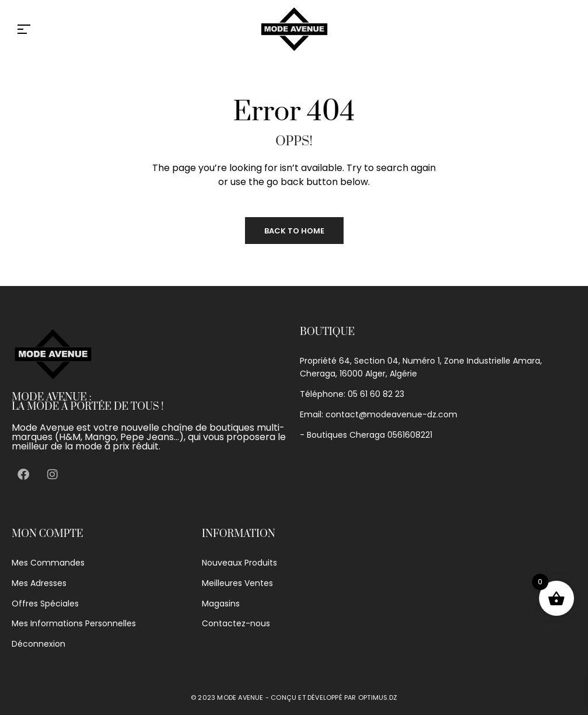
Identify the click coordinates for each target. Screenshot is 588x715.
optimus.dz (378, 697)
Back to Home (294, 231)
